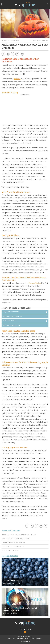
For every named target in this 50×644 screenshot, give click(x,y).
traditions (17, 79)
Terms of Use (28, 638)
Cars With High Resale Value (13, 546)
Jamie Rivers (7, 584)
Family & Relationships (40, 40)
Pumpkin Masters (35, 283)
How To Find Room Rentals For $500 (15, 539)
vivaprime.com (27, 641)
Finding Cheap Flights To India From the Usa (19, 535)
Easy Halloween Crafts (11, 312)
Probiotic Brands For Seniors (13, 543)
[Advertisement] (25, 110)
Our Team (21, 637)
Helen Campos (7, 613)
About (10, 638)
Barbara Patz (6, 40)
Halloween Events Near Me (12, 316)
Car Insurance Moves (10, 550)
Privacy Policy (38, 638)
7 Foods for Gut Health (12, 580)
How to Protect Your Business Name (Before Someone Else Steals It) (21, 609)
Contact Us (29, 637)
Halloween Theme (9, 321)
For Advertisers (18, 638)
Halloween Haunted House (12, 325)
